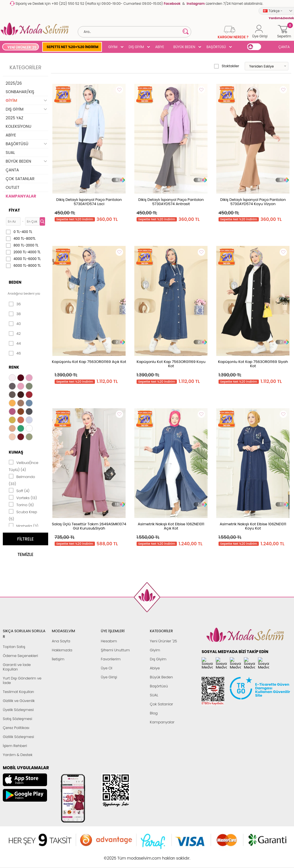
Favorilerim (111, 659)
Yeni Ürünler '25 (163, 641)
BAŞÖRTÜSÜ (216, 47)
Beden (15, 282)
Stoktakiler (227, 66)
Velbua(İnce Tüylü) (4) (24, 466)
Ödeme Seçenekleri (20, 656)
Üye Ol (107, 668)
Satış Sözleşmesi (17, 719)
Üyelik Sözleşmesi (18, 710)
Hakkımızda (62, 650)
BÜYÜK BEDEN (184, 47)
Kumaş (16, 452)
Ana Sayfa (61, 641)
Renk (14, 367)
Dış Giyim (158, 659)
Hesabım (109, 641)
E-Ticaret (130, 855)
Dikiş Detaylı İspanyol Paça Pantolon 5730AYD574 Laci (89, 202)
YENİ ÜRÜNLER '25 (22, 47)
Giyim (155, 650)
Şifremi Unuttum (115, 650)
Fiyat (14, 210)
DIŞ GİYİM (136, 47)
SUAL (10, 152)
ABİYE (160, 47)
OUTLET (13, 187)
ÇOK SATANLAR (20, 179)
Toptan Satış (14, 647)
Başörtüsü (159, 686)
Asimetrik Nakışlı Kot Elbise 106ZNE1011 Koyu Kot (253, 526)
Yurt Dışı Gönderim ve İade (22, 680)
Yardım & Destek (18, 755)
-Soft (116, 855)
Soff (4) (19, 490)
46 (15, 353)
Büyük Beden (161, 677)
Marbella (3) (24, 526)
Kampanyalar (162, 722)
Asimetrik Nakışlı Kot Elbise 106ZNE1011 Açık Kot (171, 526)
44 (15, 344)
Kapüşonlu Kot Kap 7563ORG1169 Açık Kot (89, 362)
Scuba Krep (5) (23, 515)
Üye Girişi (109, 677)
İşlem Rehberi (15, 746)
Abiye (155, 668)
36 (15, 304)
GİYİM (113, 47)
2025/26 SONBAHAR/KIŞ (20, 88)
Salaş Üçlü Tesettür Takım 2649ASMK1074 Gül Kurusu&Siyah (89, 526)
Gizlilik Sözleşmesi (18, 737)
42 (15, 334)
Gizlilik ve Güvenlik (19, 701)
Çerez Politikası (16, 728)
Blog (154, 713)
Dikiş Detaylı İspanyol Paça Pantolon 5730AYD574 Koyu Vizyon (253, 202)
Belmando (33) (22, 480)
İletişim (58, 659)
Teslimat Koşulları (18, 692)
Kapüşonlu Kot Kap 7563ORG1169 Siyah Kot (253, 364)
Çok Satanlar (161, 704)
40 (15, 324)
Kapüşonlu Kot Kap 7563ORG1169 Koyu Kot (171, 364)
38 (15, 314)
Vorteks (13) (23, 497)
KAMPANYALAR (21, 196)
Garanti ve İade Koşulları (17, 667)
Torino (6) (21, 504)
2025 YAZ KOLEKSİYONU (18, 122)
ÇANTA (284, 47)
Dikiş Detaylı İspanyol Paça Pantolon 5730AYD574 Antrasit (171, 202)
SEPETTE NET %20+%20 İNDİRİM (72, 47)
